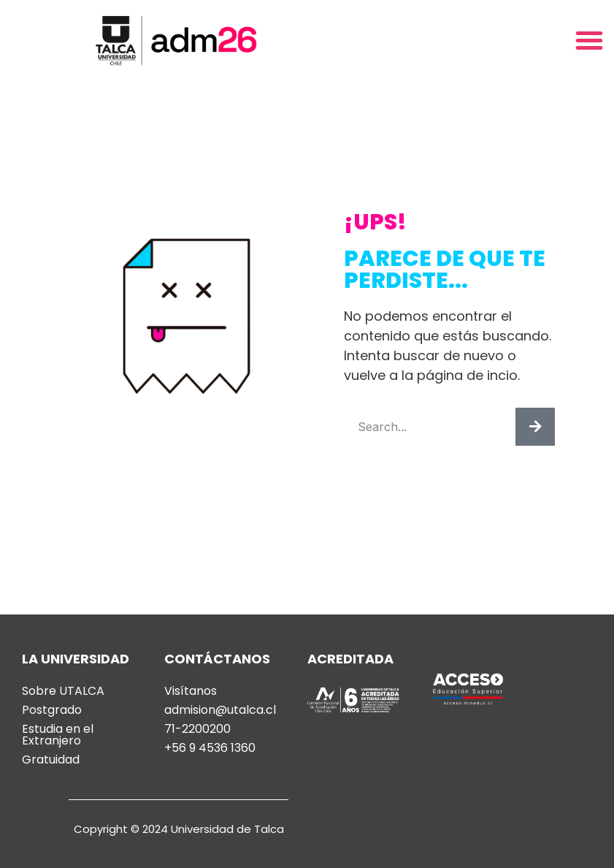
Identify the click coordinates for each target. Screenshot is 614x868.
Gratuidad (51, 760)
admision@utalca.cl (220, 710)
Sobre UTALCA (63, 691)
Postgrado (52, 710)
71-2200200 (197, 729)
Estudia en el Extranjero (58, 735)
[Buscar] (535, 427)
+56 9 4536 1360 (210, 748)
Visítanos (191, 691)
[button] (589, 40)
